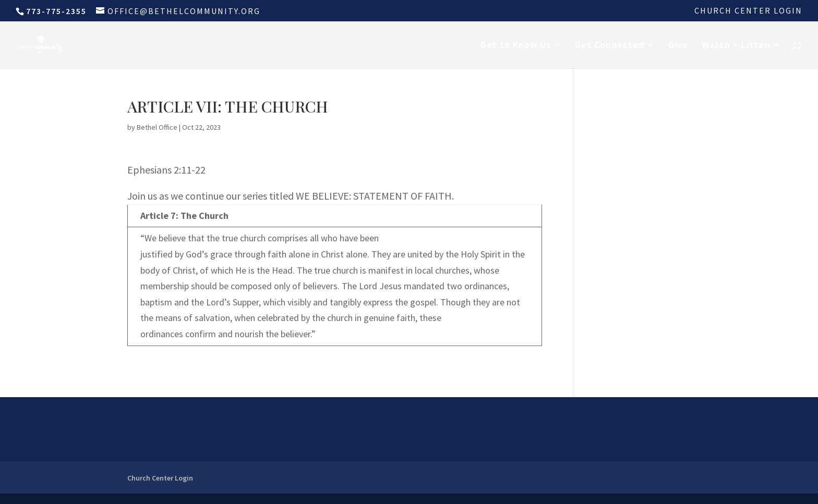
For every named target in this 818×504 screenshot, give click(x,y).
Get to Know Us (516, 46)
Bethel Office (157, 127)
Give (678, 46)
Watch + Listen (736, 46)
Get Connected (610, 46)
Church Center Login (748, 11)
